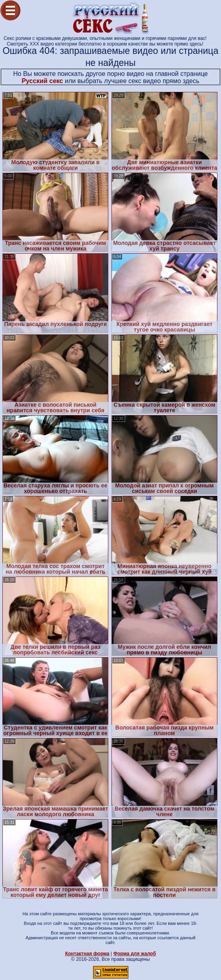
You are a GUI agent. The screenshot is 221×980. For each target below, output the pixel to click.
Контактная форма (87, 954)
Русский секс (42, 81)
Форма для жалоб (135, 954)
